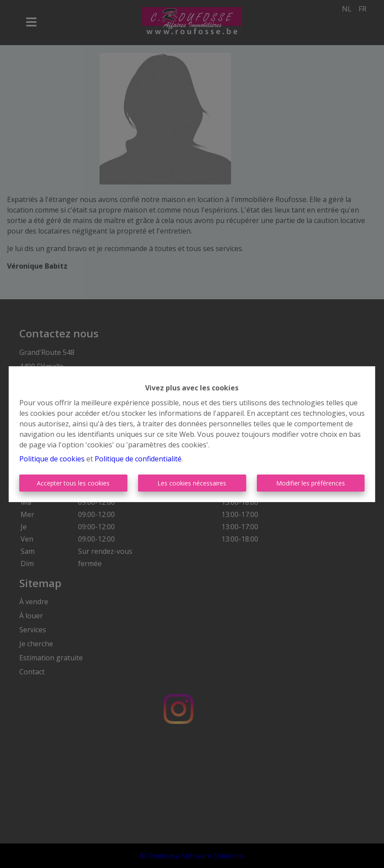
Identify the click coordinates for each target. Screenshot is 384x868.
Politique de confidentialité (138, 459)
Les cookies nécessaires (192, 483)
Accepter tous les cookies (73, 483)
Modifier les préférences (311, 483)
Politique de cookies (52, 459)
